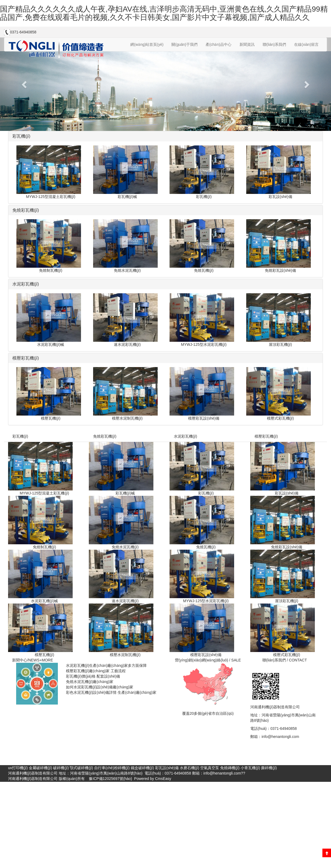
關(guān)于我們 (184, 44)
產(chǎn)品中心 (219, 44)
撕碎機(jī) (269, 768)
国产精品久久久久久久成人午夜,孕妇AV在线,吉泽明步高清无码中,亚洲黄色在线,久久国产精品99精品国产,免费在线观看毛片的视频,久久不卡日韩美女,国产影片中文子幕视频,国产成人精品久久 (164, 13)
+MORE (46, 660)
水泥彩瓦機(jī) (185, 436)
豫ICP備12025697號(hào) (110, 779)
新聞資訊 (247, 44)
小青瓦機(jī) (250, 768)
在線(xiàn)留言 (306, 44)
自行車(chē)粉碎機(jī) (112, 768)
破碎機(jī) (61, 768)
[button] (25, 84)
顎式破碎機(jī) (81, 768)
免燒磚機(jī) (230, 768)
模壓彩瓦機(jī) (266, 436)
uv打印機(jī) (18, 768)
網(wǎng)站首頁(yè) (147, 44)
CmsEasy (163, 779)
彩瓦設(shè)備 (167, 768)
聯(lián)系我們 (274, 44)
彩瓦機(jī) (20, 436)
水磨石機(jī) (189, 768)
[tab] (165, 136)
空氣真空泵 (210, 768)
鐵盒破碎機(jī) (142, 768)
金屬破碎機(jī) (40, 768)
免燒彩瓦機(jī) (105, 436)
